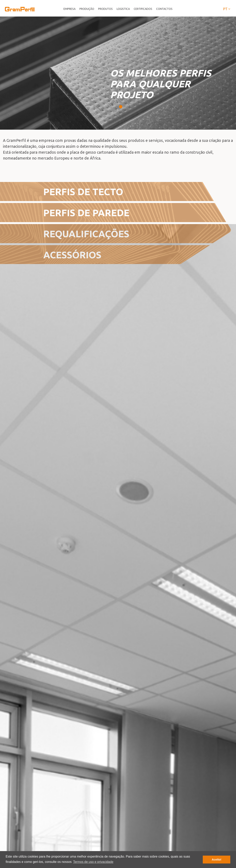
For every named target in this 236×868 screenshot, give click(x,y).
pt (227, 9)
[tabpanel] (118, 73)
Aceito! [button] (217, 860)
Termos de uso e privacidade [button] (93, 862)
